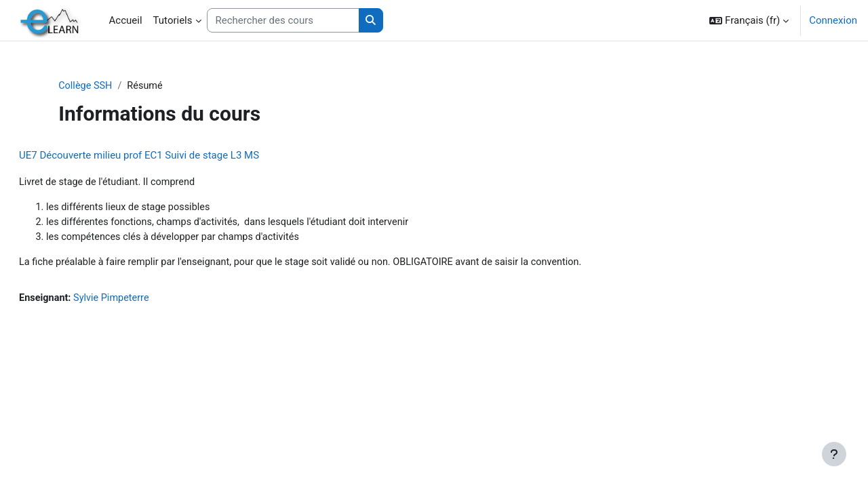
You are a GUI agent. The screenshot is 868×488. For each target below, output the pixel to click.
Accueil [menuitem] (126, 20)
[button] (749, 20)
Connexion (833, 20)
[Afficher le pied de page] (834, 454)
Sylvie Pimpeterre (147, 302)
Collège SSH (115, 86)
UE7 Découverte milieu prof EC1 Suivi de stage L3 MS (172, 156)
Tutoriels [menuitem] (173, 20)
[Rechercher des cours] (283, 21)
